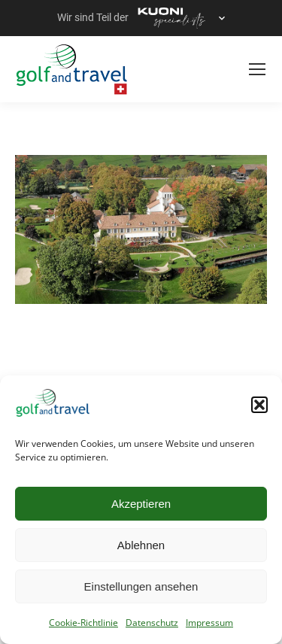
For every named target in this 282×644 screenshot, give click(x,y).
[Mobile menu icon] (257, 69)
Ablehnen (141, 545)
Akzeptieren (141, 504)
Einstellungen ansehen (141, 586)
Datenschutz (152, 623)
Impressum (209, 623)
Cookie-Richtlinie (83, 623)
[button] (259, 405)
